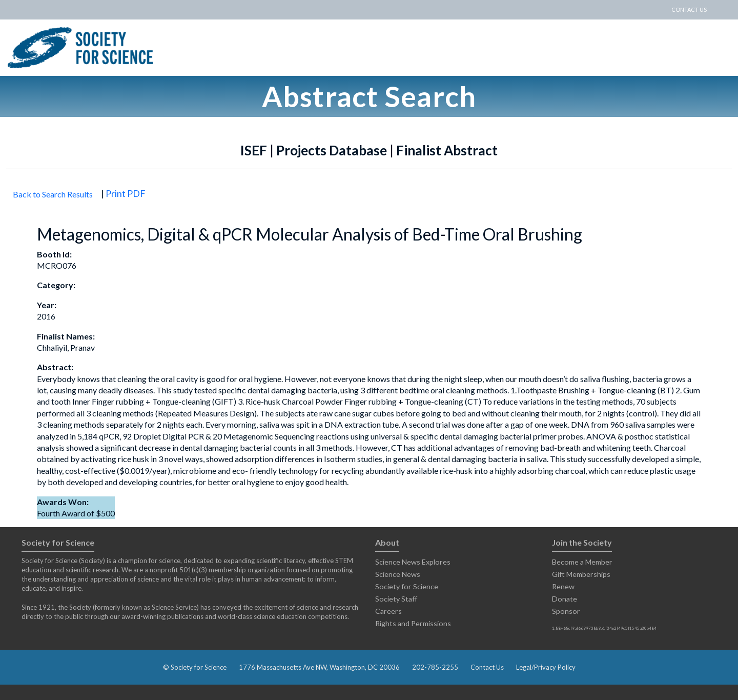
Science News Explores (413, 562)
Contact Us (487, 667)
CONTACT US (689, 9)
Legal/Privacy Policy (546, 667)
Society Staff (396, 599)
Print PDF (126, 193)
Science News (398, 574)
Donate (565, 599)
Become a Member (582, 562)
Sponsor (566, 611)
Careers (388, 611)
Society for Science (407, 586)
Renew (563, 586)
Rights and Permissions (413, 623)
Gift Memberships (581, 574)
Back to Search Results (53, 194)
